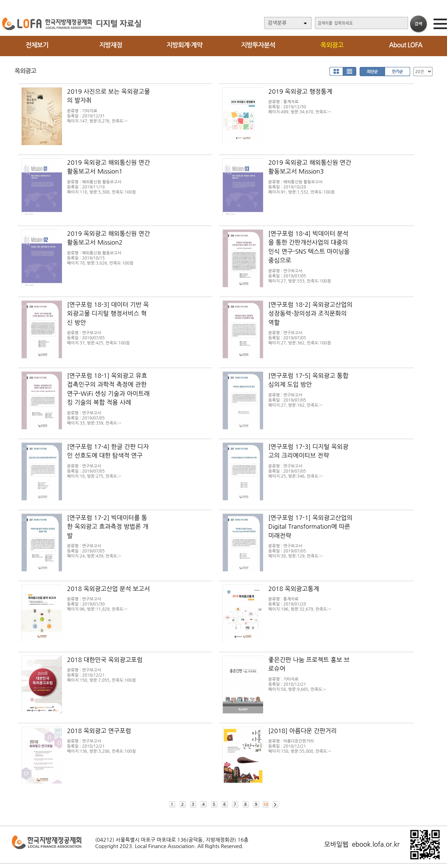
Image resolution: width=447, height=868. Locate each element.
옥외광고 (332, 45)
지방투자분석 (258, 45)
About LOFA (406, 45)
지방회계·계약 (185, 45)
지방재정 (111, 45)
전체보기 (37, 45)
